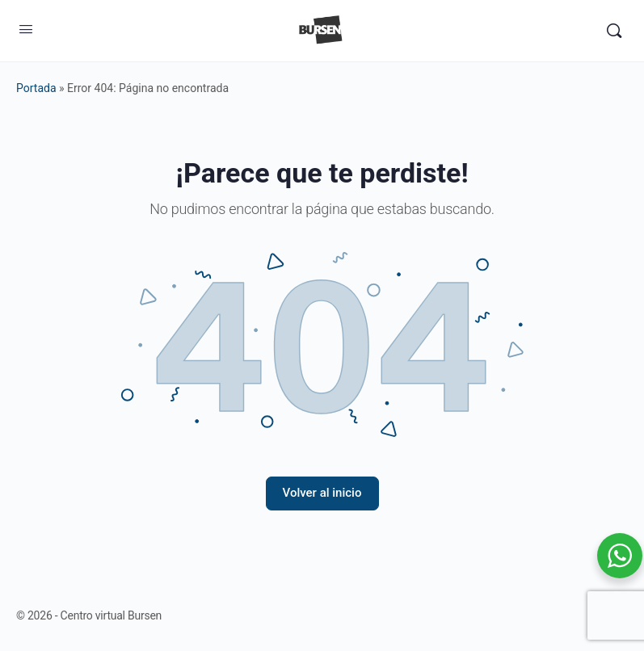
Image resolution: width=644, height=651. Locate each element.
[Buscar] (614, 31)
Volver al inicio (322, 493)
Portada (36, 88)
